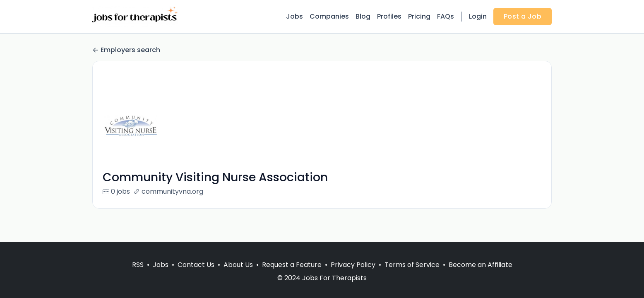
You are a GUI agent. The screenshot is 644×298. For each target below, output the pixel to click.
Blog (363, 16)
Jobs (294, 16)
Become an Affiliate (481, 265)
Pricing (419, 16)
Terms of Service (412, 265)
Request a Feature (292, 265)
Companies (329, 16)
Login (478, 16)
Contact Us (196, 265)
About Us (238, 265)
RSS (138, 265)
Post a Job (523, 16)
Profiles (389, 16)
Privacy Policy (353, 265)
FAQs (446, 16)
